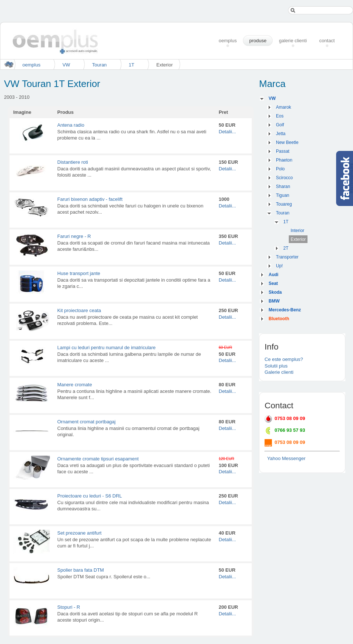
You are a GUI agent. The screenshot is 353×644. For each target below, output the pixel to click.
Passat (283, 151)
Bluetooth (279, 319)
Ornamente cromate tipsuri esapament (98, 459)
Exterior (298, 239)
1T (132, 65)
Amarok (283, 107)
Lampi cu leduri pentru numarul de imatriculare (106, 348)
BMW (274, 301)
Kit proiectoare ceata (79, 310)
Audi (274, 275)
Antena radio (71, 125)
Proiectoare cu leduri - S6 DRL (90, 496)
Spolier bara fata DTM (81, 570)
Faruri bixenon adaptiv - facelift (90, 199)
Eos (280, 116)
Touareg (284, 204)
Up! (279, 266)
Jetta (281, 134)
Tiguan (283, 195)
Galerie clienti (279, 372)
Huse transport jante (79, 273)
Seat (273, 283)
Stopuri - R (69, 607)
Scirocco (284, 178)
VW (66, 65)
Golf (280, 125)
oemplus (31, 65)
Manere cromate (75, 385)
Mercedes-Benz (285, 310)
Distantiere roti (73, 162)
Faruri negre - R (74, 236)
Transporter (287, 257)
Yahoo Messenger (286, 458)
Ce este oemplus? (284, 359)
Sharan (283, 187)
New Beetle (287, 142)
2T (286, 248)
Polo (280, 169)
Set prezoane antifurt (79, 533)
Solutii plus (276, 366)
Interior (297, 231)
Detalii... (227, 132)
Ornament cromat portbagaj (86, 422)
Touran (99, 65)
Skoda (275, 292)
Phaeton (284, 160)
